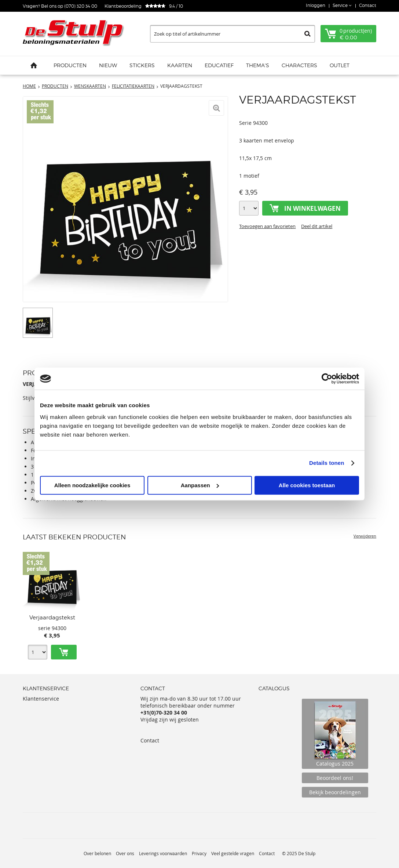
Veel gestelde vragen (233, 853)
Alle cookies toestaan (307, 485)
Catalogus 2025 (335, 734)
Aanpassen (200, 485)
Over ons (125, 853)
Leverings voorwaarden (163, 853)
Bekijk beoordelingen (335, 792)
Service (341, 5)
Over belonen (97, 853)
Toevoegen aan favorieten (267, 226)
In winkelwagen (312, 208)
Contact (368, 5)
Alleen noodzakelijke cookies (92, 485)
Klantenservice (41, 699)
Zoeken (308, 34)
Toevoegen (64, 652)
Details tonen (327, 463)
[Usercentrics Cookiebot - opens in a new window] (327, 379)
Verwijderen (365, 536)
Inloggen (316, 5)
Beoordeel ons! (335, 778)
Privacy (199, 853)
